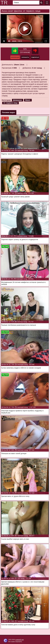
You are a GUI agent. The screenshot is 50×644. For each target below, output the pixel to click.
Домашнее (18, 100)
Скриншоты (25, 57)
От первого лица (10, 103)
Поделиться (35, 57)
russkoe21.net (19, 640)
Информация (15, 57)
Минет (28, 100)
